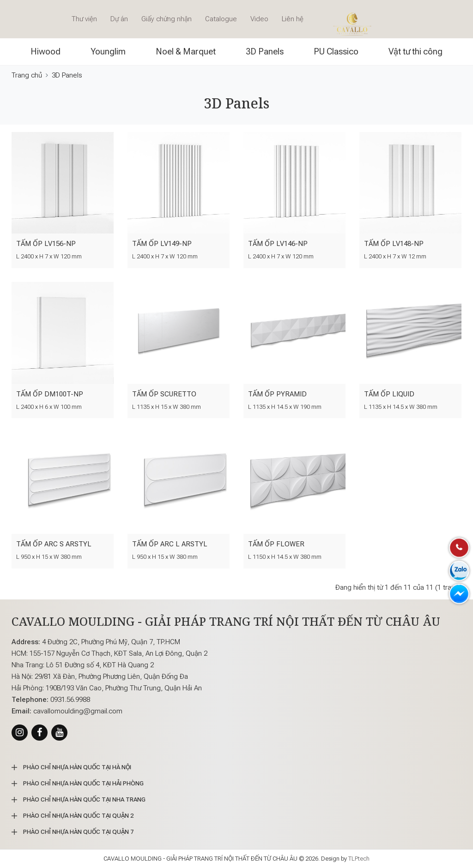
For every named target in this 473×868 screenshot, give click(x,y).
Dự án (119, 19)
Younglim (108, 51)
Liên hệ (293, 19)
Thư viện (84, 19)
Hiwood (45, 51)
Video (259, 19)
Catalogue (221, 19)
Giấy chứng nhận (167, 19)
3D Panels (265, 51)
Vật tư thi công (415, 51)
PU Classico (336, 51)
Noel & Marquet (186, 51)
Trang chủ (27, 75)
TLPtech (359, 859)
